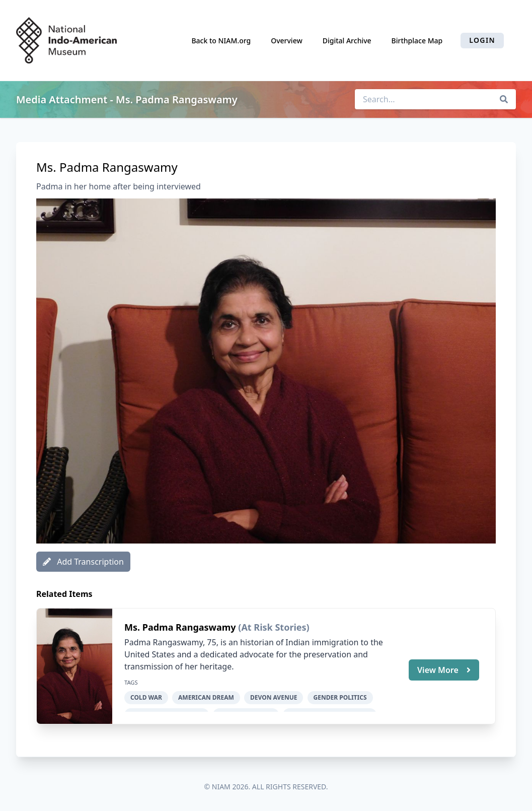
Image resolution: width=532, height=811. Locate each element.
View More (444, 669)
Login (482, 40)
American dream (206, 697)
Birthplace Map (417, 41)
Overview (287, 41)
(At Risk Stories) (274, 627)
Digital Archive (347, 41)
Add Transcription (83, 562)
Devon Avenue (274, 697)
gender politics (340, 697)
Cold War (146, 697)
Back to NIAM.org (221, 41)
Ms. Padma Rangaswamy (181, 627)
